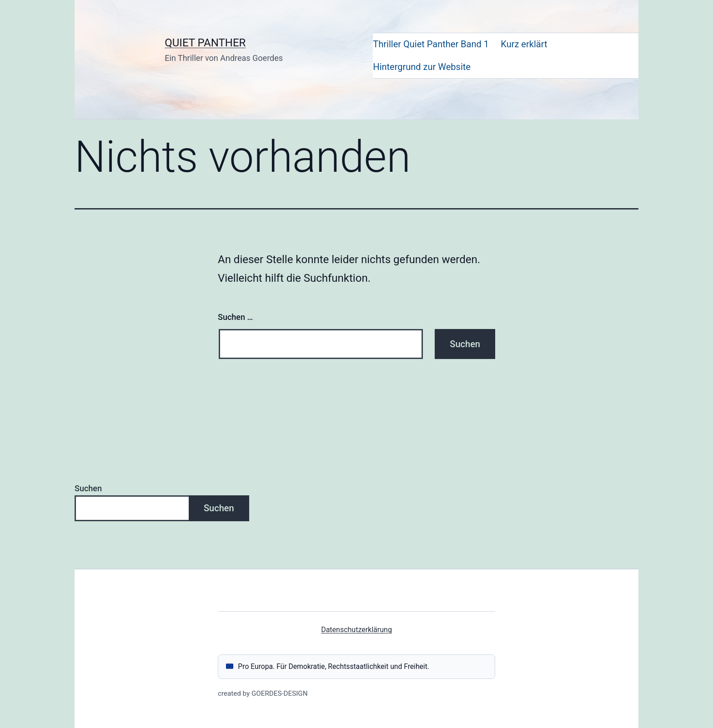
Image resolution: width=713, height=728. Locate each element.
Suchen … (235, 317)
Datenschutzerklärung (356, 630)
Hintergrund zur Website (422, 67)
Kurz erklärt (524, 44)
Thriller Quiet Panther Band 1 (431, 44)
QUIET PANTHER (205, 43)
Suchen (88, 488)
